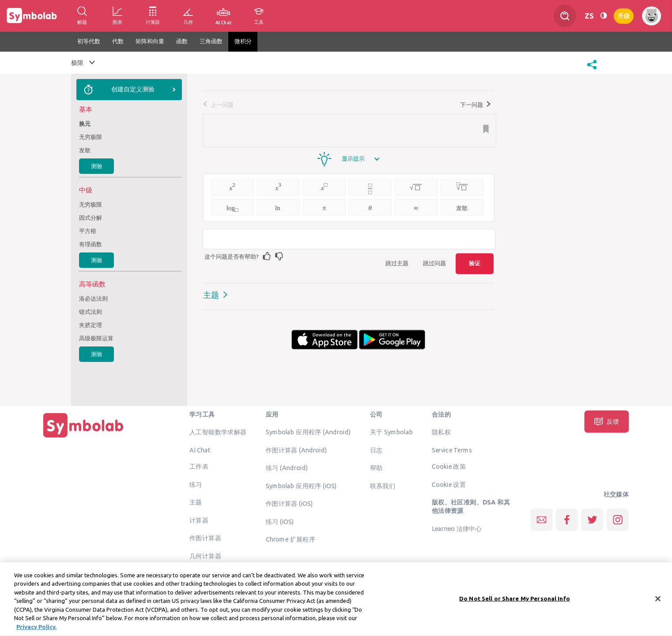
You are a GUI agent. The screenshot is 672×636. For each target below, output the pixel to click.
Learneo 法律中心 (457, 528)
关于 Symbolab (391, 432)
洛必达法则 (93, 298)
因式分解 (91, 218)
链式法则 (91, 312)
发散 (85, 150)
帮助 (376, 468)
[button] (592, 70)
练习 (196, 484)
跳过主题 (397, 263)
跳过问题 (434, 263)
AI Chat (200, 450)
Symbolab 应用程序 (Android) (308, 432)
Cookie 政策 (449, 467)
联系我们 (383, 485)
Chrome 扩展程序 (291, 539)
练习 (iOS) (280, 521)
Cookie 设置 (449, 484)
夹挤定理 (91, 325)
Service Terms (452, 450)
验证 (475, 263)
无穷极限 (91, 137)
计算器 (199, 520)
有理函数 (91, 244)
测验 (97, 166)
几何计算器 (205, 556)
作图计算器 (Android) (296, 450)
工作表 (199, 467)
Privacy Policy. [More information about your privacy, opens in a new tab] (36, 632)
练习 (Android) (287, 468)
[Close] (658, 603)
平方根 (88, 231)
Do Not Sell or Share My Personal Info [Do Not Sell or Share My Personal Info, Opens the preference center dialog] (515, 603)
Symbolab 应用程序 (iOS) (301, 485)
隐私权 (441, 432)
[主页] (83, 437)
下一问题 (475, 105)
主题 (211, 295)
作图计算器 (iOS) (289, 504)
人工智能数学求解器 (218, 432)
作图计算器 (205, 538)
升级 (624, 15)
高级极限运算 (96, 338)
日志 (376, 450)
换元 (85, 124)
